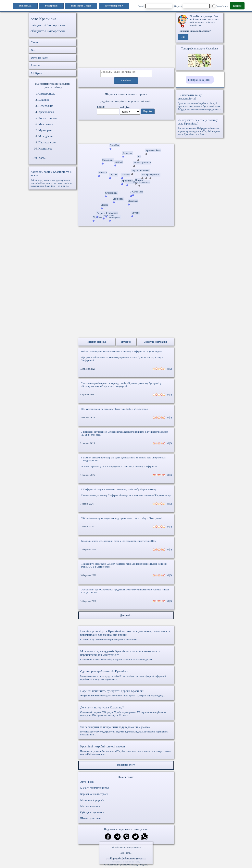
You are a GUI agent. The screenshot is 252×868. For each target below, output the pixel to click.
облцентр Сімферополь (48, 31)
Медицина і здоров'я (92, 801)
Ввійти (237, 6)
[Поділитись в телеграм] (117, 838)
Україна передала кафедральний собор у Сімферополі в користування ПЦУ (119, 542)
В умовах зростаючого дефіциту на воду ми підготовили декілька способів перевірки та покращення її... (126, 732)
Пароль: (192, 6)
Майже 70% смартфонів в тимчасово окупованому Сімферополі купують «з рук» (122, 353)
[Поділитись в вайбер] (126, 838)
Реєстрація (51, 6)
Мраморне (45, 130)
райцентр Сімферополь (48, 25)
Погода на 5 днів (199, 80)
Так (183, 37)
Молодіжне (45, 136)
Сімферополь (47, 94)
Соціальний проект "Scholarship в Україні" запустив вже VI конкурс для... (126, 656)
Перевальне (46, 106)
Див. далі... (126, 853)
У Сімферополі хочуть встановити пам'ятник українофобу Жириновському (119, 491)
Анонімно (126, 82)
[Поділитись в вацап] (145, 838)
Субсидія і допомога (92, 814)
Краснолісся (46, 112)
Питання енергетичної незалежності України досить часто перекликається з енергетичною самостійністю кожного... (126, 751)
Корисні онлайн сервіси (94, 795)
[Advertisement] (126, 40)
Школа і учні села (91, 820)
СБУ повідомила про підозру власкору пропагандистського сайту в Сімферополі (121, 519)
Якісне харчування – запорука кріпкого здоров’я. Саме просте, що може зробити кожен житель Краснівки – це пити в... (52, 179)
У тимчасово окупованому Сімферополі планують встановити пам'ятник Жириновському (126, 496)
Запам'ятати (220, 6)
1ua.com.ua (25, 6)
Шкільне (44, 100)
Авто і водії (87, 783)
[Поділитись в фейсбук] (108, 838)
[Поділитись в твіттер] (135, 838)
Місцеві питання (90, 807)
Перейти (148, 112)
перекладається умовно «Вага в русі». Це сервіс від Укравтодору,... (126, 694)
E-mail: (155, 6)
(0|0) (170, 370)
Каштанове (45, 149)
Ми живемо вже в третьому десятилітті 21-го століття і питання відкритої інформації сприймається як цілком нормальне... (126, 676)
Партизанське (47, 142)
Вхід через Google (81, 6)
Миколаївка (46, 124)
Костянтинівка (48, 118)
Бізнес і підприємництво (95, 789)
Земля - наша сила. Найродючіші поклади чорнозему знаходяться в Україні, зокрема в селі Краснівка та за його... (200, 127)
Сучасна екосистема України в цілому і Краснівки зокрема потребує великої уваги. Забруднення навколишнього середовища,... (200, 102)
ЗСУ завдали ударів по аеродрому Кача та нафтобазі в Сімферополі (115, 410)
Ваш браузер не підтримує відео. (126, 133)
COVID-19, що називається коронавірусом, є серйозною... (126, 636)
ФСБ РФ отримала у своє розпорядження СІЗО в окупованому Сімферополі (119, 468)
